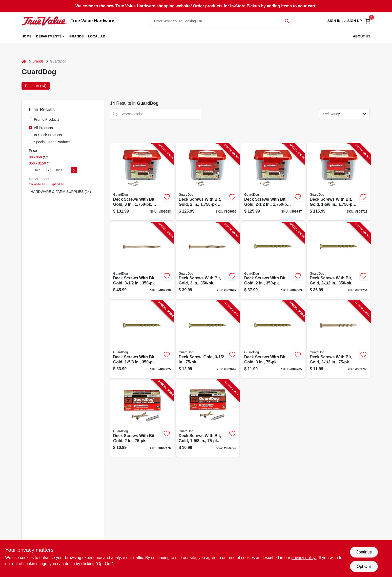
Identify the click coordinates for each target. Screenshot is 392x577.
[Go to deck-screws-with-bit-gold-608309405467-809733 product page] (208, 418)
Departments (49, 36)
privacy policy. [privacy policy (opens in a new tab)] (304, 558)
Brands (77, 36)
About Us (362, 36)
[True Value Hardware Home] (44, 21)
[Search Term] (221, 21)
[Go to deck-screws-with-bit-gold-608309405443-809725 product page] (142, 339)
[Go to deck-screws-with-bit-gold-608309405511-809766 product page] (339, 339)
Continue (364, 552)
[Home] (24, 61)
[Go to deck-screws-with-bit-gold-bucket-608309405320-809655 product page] (208, 182)
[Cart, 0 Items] (368, 21)
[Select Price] (74, 170)
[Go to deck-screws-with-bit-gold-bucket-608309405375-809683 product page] (142, 182)
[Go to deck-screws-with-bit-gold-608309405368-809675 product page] (142, 418)
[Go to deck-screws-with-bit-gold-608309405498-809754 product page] (339, 261)
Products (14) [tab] (36, 86)
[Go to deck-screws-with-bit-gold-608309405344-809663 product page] (273, 261)
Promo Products (47, 119)
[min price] (38, 170)
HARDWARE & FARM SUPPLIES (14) (61, 192)
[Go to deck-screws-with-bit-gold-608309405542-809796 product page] (142, 261)
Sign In (334, 21)
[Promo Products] (31, 119)
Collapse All (37, 184)
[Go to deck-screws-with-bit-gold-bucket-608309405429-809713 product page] (339, 182)
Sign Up (355, 21)
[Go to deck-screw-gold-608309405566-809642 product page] (208, 339)
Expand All (57, 184)
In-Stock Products (48, 135)
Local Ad (97, 36)
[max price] (59, 170)
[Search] (287, 21)
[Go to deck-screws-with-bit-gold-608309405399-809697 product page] (208, 261)
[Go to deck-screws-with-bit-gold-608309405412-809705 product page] (273, 339)
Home (27, 36)
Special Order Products (52, 142)
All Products (43, 128)
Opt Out (364, 566)
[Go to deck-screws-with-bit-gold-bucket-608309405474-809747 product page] (273, 182)
